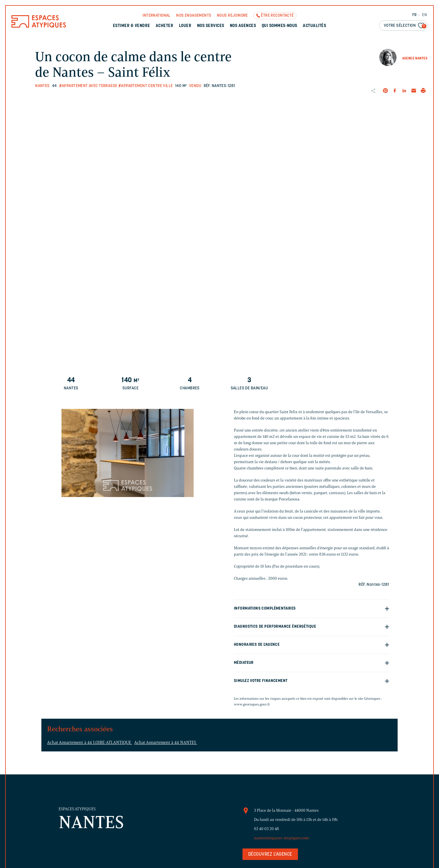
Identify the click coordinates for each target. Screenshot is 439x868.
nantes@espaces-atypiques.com (281, 838)
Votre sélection (405, 26)
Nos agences (243, 26)
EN (424, 15)
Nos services (211, 26)
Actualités (314, 26)
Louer (185, 26)
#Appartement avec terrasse (88, 86)
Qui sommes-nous (280, 26)
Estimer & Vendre (132, 26)
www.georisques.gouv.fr (252, 704)
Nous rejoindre (232, 16)
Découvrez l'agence (270, 855)
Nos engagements (194, 16)
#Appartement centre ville (146, 86)
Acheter (164, 26)
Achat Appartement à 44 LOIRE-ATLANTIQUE (90, 743)
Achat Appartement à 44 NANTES (166, 743)
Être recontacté (277, 16)
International (156, 16)
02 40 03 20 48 (266, 829)
